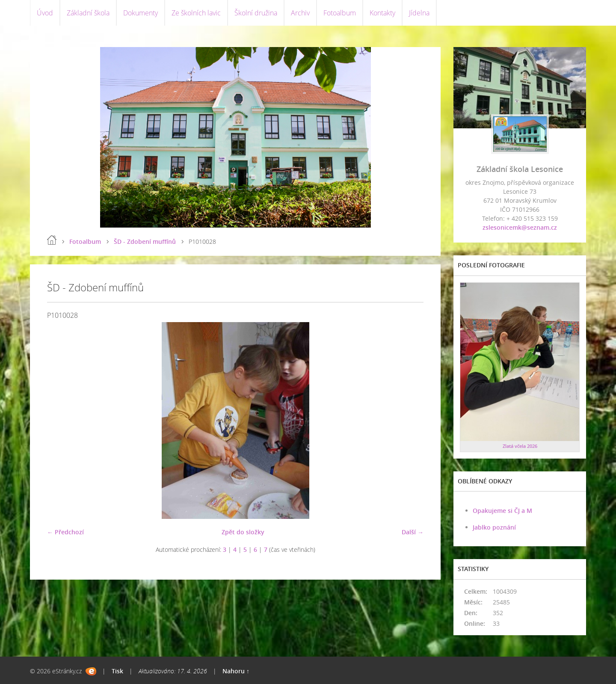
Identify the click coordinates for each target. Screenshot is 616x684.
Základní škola (88, 13)
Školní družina (256, 13)
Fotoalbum (340, 13)
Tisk (117, 671)
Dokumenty (141, 13)
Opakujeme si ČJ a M (502, 511)
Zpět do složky (243, 532)
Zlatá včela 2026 (520, 446)
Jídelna (419, 13)
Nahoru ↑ (236, 671)
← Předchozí (65, 532)
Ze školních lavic (196, 13)
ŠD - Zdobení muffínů (145, 241)
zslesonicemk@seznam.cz (520, 227)
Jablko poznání (494, 527)
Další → (413, 532)
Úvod (45, 13)
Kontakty (382, 13)
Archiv (300, 13)
